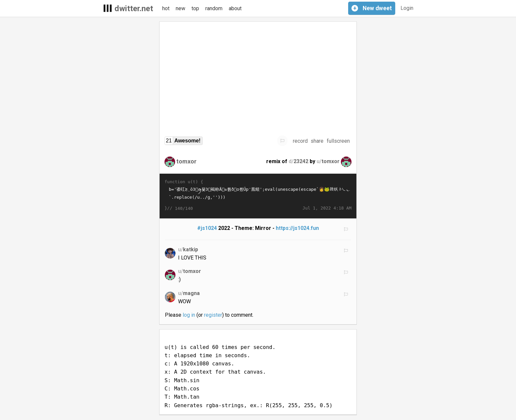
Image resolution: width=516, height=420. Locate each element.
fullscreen (338, 141)
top (195, 8)
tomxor (186, 161)
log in (189, 315)
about (235, 8)
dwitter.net (134, 9)
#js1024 (207, 228)
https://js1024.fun (297, 228)
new (181, 8)
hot (166, 8)
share (317, 141)
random (214, 8)
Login (407, 8)
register (213, 315)
